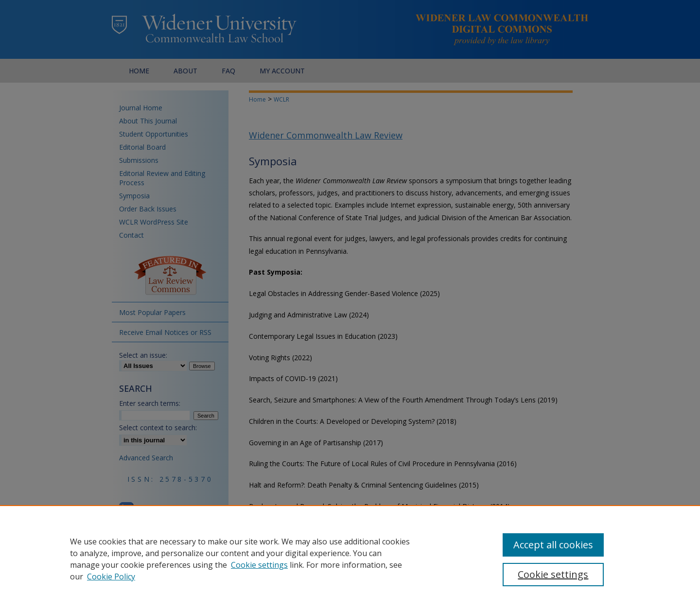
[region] (350, 559)
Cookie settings (259, 565)
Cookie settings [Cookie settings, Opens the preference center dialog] (553, 574)
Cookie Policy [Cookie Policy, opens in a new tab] (111, 577)
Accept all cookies (553, 545)
